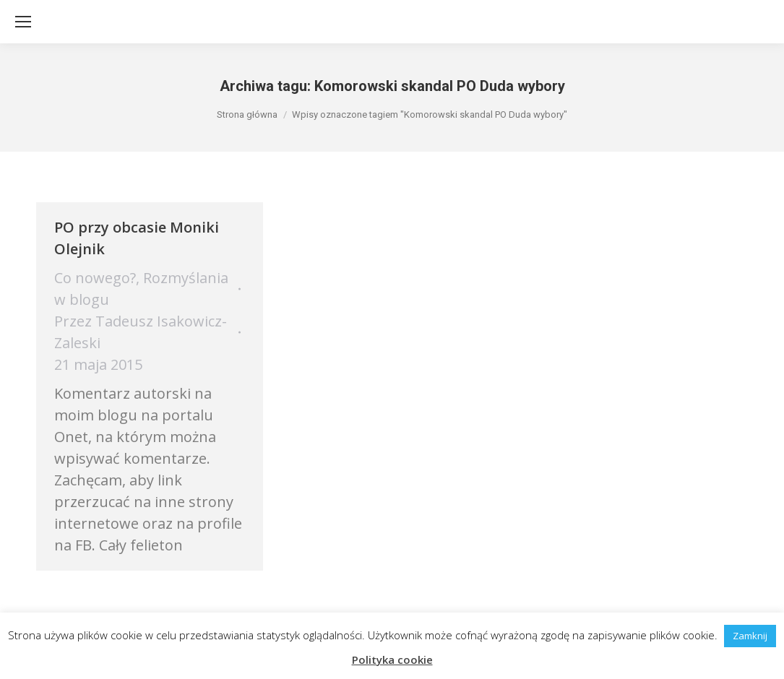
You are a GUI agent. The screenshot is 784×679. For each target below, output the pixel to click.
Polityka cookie (392, 659)
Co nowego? (95, 278)
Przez (141, 332)
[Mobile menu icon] (23, 22)
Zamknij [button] (750, 636)
